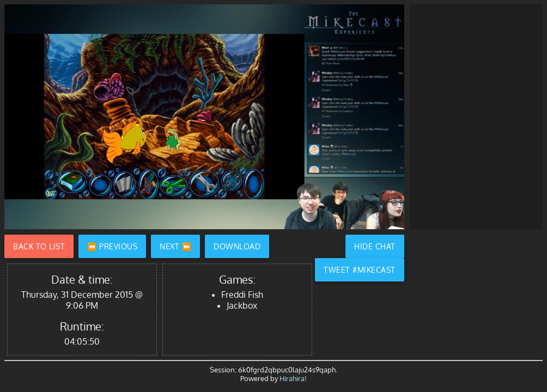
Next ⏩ (175, 246)
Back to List (39, 246)
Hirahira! (293, 378)
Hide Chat (375, 246)
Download (237, 246)
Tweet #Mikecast (360, 270)
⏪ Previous (112, 246)
